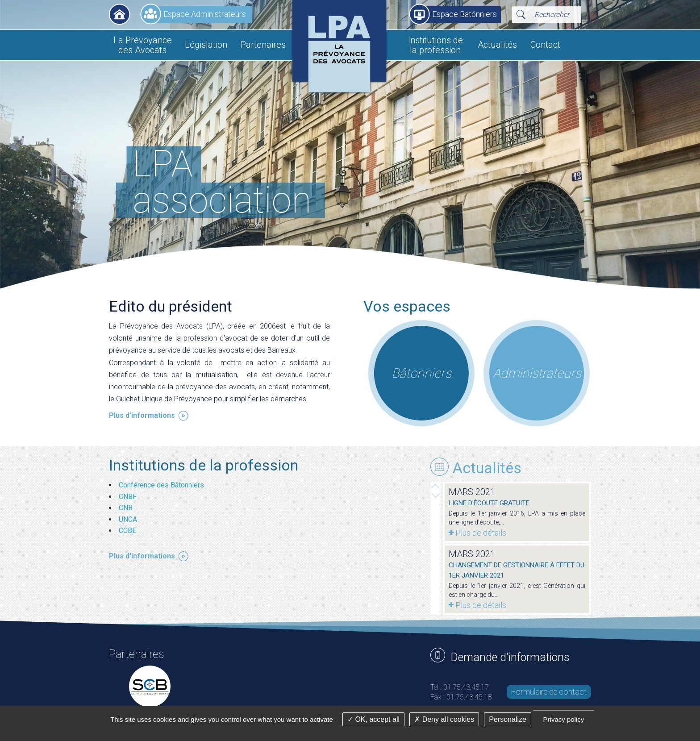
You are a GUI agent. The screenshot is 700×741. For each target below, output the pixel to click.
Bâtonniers (421, 373)
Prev (435, 495)
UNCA (129, 519)
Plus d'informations (142, 415)
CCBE (128, 531)
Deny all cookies (444, 719)
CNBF (129, 497)
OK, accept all (373, 719)
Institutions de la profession (435, 45)
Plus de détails (481, 533)
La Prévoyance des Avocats (143, 45)
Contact (545, 45)
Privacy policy (564, 719)
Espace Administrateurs (205, 14)
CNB (127, 508)
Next (435, 486)
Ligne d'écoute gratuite (489, 503)
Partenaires (263, 45)
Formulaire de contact (549, 692)
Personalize (508, 719)
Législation (206, 45)
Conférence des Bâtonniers (162, 485)
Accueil (120, 14)
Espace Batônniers (465, 14)
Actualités (497, 45)
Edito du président (171, 306)
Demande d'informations (510, 657)
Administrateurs (537, 373)
